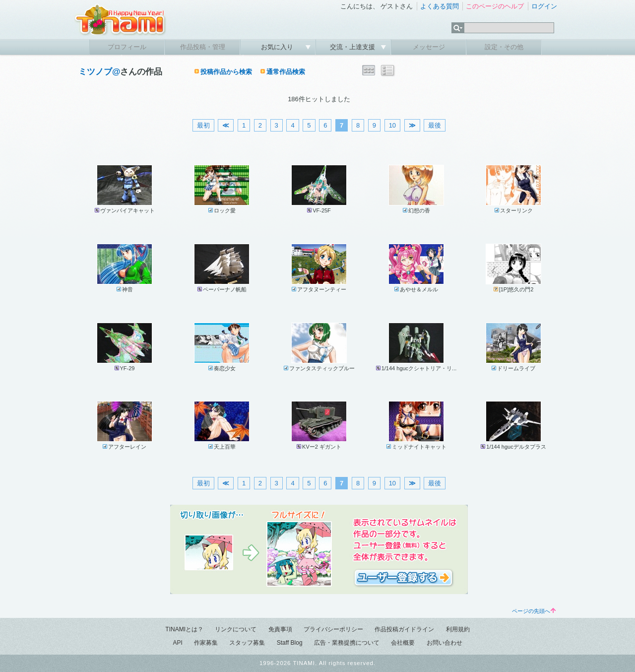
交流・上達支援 (353, 47)
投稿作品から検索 (226, 72)
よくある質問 (440, 6)
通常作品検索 (286, 72)
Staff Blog (290, 643)
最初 (203, 125)
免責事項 (280, 629)
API (177, 643)
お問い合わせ (444, 643)
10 (392, 125)
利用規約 (458, 629)
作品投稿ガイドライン (404, 629)
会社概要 (403, 643)
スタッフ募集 (247, 643)
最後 (435, 125)
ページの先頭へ (534, 611)
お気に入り (278, 47)
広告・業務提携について (347, 643)
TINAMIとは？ (184, 629)
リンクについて (236, 629)
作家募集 (206, 643)
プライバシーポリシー (333, 629)
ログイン (544, 6)
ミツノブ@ (99, 72)
